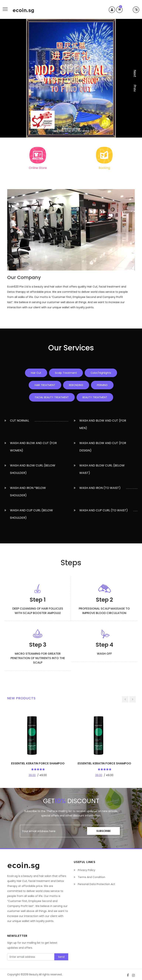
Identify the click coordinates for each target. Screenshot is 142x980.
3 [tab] (76, 133)
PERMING (102, 385)
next (135, 74)
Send (61, 957)
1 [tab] (66, 133)
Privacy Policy (84, 870)
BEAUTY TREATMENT (95, 397)
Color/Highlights (101, 373)
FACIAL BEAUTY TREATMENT (52, 397)
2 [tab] (71, 133)
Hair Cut (36, 373)
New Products (21, 698)
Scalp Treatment (66, 373)
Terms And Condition (89, 877)
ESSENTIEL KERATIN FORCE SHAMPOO (38, 763)
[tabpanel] (71, 78)
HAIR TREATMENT (45, 385)
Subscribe (103, 831)
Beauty (34, 974)
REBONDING (76, 385)
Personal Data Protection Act (94, 884)
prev (135, 88)
